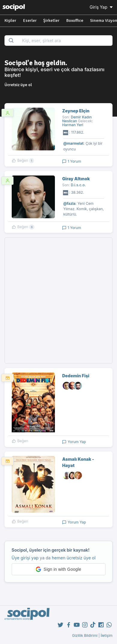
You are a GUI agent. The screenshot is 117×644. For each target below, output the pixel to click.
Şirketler (51, 20)
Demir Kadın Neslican (77, 119)
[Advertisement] (58, 300)
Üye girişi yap (25, 558)
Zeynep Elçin (76, 111)
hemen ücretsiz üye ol (74, 558)
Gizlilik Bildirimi (85, 635)
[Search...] (65, 41)
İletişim (106, 635)
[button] (59, 569)
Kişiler (10, 20)
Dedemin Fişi (76, 376)
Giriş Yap (102, 7)
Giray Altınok (76, 179)
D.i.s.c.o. (78, 185)
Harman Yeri (73, 125)
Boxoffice (75, 20)
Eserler (30, 20)
